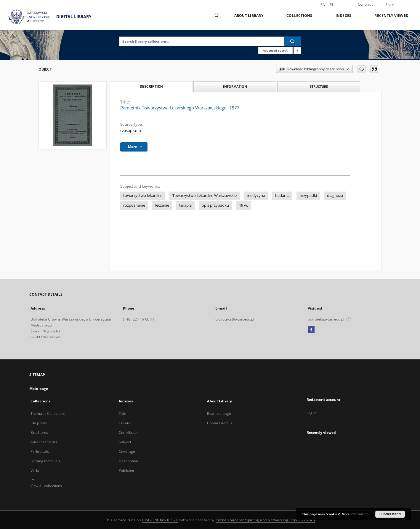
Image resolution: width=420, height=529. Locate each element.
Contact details (220, 423)
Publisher (127, 470)
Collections (299, 16)
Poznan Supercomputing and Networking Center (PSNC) (265, 520)
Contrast (365, 4)
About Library (249, 16)
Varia (35, 470)
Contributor (128, 432)
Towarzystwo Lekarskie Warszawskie (205, 196)
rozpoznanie (134, 205)
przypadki (308, 196)
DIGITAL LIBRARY (47, 17)
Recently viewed (391, 16)
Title (122, 414)
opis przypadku (215, 205)
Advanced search (275, 50)
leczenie (162, 205)
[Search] (293, 41)
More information (355, 514)
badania (282, 196)
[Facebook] (311, 330)
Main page (39, 389)
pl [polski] (332, 5)
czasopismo (131, 131)
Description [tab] (151, 87)
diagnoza (335, 196)
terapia (185, 205)
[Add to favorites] (362, 69)
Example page (219, 414)
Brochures (39, 432)
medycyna (256, 196)
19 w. (243, 205)
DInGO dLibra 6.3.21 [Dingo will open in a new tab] (160, 520)
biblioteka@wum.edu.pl (235, 319)
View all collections (46, 486)
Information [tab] (235, 86)
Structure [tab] (319, 86)
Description (128, 461)
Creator (125, 423)
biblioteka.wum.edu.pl (329, 319)
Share (390, 5)
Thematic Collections (48, 414)
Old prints (39, 423)
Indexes (344, 16)
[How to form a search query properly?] (297, 50)
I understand (390, 514)
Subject (125, 442)
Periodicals (40, 451)
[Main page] (216, 15)
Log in (312, 413)
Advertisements (44, 442)
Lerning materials (45, 461)
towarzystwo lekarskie (143, 196)
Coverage (127, 451)
